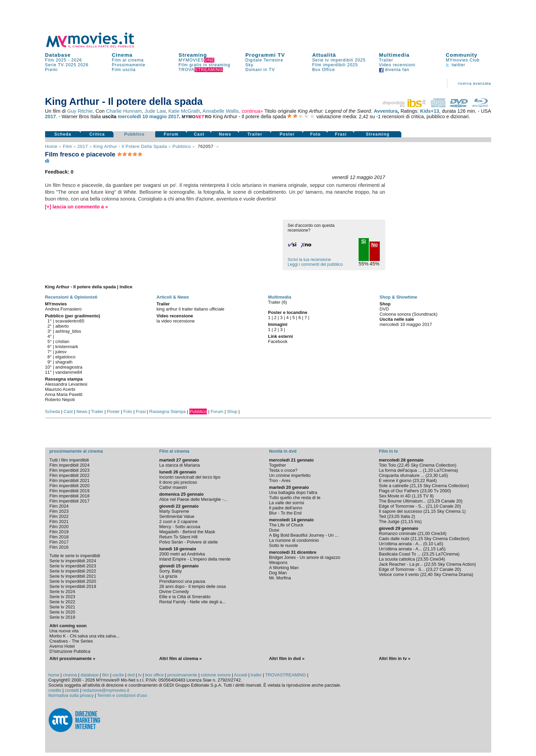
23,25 (429, 554)
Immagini (278, 324)
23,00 (427, 491)
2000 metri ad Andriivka (182, 554)
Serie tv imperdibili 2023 (73, 566)
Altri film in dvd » (287, 658)
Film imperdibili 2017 (70, 501)
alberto (62, 326)
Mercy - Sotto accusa (180, 527)
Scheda (63, 134)
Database (58, 55)
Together (278, 465)
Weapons (278, 562)
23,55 (423, 559)
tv (140, 675)
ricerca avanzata (475, 83)
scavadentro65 (70, 321)
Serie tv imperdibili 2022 (73, 571)
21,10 (433, 506)
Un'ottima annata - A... (400, 544)
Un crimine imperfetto (290, 475)
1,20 (429, 470)
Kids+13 (430, 111)
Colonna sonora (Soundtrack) (408, 314)
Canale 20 (451, 501)
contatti (72, 690)
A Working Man (284, 568)
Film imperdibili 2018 (70, 496)
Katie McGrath (184, 111)
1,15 (418, 496)
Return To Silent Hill (178, 537)
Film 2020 (59, 527)
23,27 (433, 569)
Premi (51, 70)
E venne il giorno (395, 480)
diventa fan (394, 70)
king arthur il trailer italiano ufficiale (190, 309)
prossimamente (182, 675)
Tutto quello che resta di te (295, 498)
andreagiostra (69, 367)
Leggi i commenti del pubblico (315, 264)
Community (462, 55)
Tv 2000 (442, 491)
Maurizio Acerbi (60, 389)
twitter (455, 65)
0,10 (429, 544)
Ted (382, 516)
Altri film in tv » (394, 658)
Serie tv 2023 (62, 597)
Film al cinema (128, 60)
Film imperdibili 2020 (70, 486)
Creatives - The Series (71, 641)
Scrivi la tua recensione (309, 260)
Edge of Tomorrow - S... (402, 506)
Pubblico (134, 134)
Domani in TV (260, 70)
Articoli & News (173, 297)
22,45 (404, 465)
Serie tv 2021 (62, 607)
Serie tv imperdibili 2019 (73, 586)
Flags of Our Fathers (399, 491)
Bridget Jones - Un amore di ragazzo (305, 557)
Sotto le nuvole (284, 545)
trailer (256, 675)
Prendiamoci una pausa (182, 581)
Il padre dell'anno (286, 508)
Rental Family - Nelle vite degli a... (192, 602)
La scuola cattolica (397, 559)
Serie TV (55, 65)
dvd (131, 675)
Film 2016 (59, 547)
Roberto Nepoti (60, 400)
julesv (61, 352)
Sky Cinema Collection (433, 465)
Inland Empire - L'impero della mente (195, 559)
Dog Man (278, 573)
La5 (443, 475)
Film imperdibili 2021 (70, 480)
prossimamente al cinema (76, 451)
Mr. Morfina (280, 578)
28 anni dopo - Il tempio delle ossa (193, 586)
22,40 (427, 574)
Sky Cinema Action (456, 564)
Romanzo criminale (398, 533)
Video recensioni (397, 65)
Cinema (122, 55)
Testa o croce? (283, 470)
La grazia (168, 576)
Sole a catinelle (394, 486)
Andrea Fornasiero (63, 309)
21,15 (417, 486)
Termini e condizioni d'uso (122, 695)
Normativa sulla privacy (71, 695)
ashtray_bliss (68, 331)
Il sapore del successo (400, 511)
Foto (315, 134)
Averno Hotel (62, 646)
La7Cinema (445, 470)
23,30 (432, 475)
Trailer (386, 60)
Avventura (386, 111)
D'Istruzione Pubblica (70, 651)
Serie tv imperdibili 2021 (73, 576)
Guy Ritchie (80, 111)
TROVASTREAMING (286, 675)
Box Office (324, 70)
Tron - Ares (280, 480)
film (67, 146)
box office (154, 675)
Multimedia (394, 55)
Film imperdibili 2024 (70, 465)
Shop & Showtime (398, 297)
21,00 (425, 533)
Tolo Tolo (387, 465)
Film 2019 (59, 532)
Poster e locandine (288, 312)
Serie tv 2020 (62, 612)
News (225, 134)
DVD (384, 309)
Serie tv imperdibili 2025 (339, 60)
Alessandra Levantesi (66, 384)
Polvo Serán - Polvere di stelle (189, 542)
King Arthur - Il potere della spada (130, 146)
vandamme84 (69, 372)
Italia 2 (407, 516)
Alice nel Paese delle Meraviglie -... (193, 499)
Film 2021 (59, 521)
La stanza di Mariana (180, 465)
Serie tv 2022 (62, 602)
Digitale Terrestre (264, 60)
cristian (62, 341)
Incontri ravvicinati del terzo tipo (190, 477)
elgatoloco (65, 357)
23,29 (434, 501)
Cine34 (438, 533)
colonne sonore (216, 675)
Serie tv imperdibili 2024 (73, 561)
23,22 (419, 480)
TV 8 (428, 496)
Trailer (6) (278, 302)
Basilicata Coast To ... (400, 554)
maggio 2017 (164, 116)
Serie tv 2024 (62, 592)
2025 (71, 65)
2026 (77, 60)
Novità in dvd (283, 451)
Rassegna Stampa (168, 411)
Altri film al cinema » (180, 658)
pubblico (182, 146)
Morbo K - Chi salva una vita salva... (85, 636)
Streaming (193, 55)
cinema (70, 675)
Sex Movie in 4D (395, 496)
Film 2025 (56, 60)
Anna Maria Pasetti (64, 394)
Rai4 (431, 480)
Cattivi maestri (173, 487)
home (54, 675)
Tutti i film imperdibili (69, 460)
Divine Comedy (174, 592)
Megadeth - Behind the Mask (187, 532)
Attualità (324, 55)
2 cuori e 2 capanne (178, 521)
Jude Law (155, 111)
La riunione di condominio (294, 540)
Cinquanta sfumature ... (401, 475)
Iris (417, 521)
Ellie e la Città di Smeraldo (185, 597)
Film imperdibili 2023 (70, 470)
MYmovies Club (463, 60)
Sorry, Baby (171, 571)
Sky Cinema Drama (453, 574)
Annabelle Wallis (220, 111)
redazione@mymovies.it (106, 690)
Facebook (278, 341)
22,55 (431, 564)
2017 (51, 116)
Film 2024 (59, 506)
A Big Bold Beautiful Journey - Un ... (304, 535)
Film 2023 (59, 511)
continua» (252, 111)
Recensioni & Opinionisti (71, 297)
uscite (118, 675)
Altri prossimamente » (72, 658)
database (90, 675)
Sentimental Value (177, 516)
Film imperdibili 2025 (335, 65)
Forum (171, 134)
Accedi (241, 675)
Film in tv (388, 451)
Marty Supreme (174, 511)
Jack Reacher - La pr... (401, 564)
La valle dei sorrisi (286, 503)
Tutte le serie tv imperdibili (75, 556)
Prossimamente (129, 65)
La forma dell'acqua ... (400, 470)
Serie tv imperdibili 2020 (73, 581)
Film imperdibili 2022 (70, 475)
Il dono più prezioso (178, 482)
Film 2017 (59, 542)
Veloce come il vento (399, 574)
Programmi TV (265, 55)
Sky (250, 65)
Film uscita (124, 70)
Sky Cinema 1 (451, 511)
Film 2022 (59, 516)
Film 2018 (59, 537)
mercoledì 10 (133, 116)
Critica (97, 134)
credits (55, 690)
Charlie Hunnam (124, 111)
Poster (287, 134)
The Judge (389, 521)
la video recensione (176, 321)
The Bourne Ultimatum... (403, 501)
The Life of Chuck (286, 525)
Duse (274, 530)
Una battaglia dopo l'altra (293, 492)
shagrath (64, 362)
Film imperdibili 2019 (70, 491)
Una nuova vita (64, 631)
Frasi (341, 134)
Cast (199, 134)
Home (51, 146)
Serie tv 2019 (62, 617)
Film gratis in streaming (204, 65)
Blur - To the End (285, 513)
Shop (232, 411)
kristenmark (67, 347)
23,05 (394, 516)
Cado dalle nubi (394, 539)
